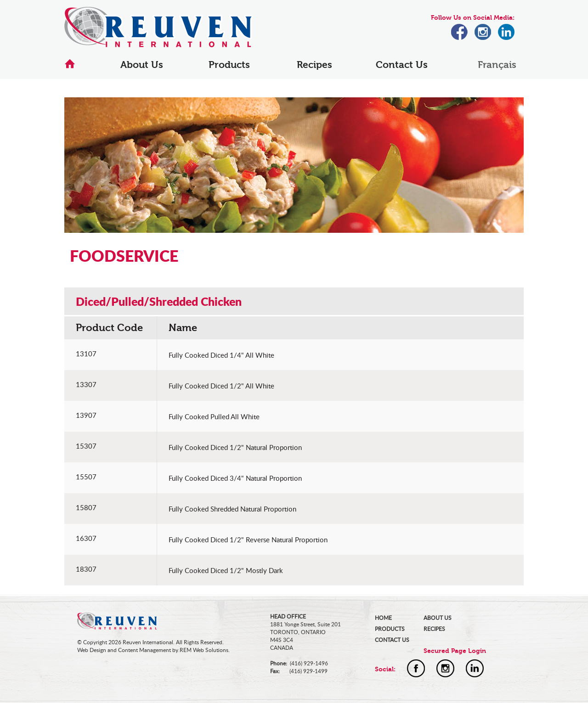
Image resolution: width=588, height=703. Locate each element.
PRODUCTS (390, 629)
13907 (86, 415)
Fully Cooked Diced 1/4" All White (221, 355)
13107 (86, 354)
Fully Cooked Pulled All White (214, 416)
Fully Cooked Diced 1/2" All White (221, 386)
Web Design (92, 650)
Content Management (144, 650)
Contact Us (402, 65)
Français (497, 65)
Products (229, 65)
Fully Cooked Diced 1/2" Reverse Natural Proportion (248, 540)
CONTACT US (392, 640)
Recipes (314, 65)
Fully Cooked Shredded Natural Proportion (232, 509)
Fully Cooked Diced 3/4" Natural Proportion (235, 478)
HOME (383, 618)
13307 (86, 384)
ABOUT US (438, 618)
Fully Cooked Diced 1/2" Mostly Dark (226, 570)
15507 (86, 477)
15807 (86, 507)
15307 (86, 446)
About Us (142, 65)
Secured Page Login (455, 651)
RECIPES (434, 629)
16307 (86, 538)
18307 (86, 569)
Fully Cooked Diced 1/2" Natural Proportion (235, 447)
